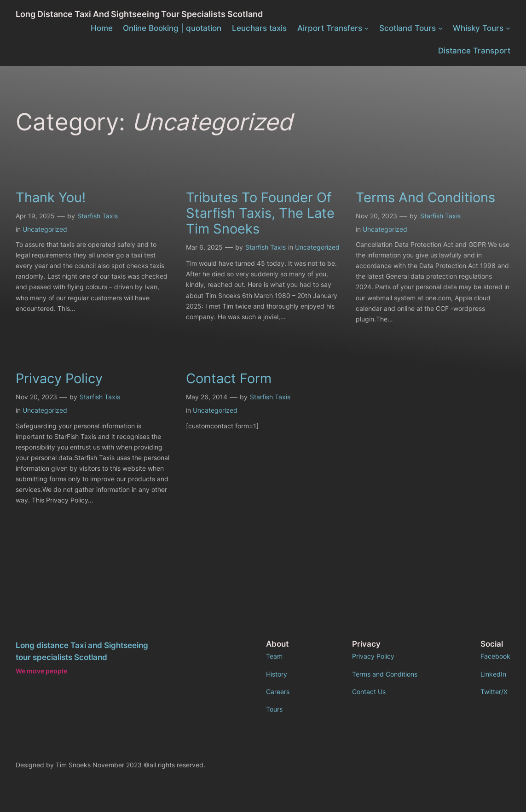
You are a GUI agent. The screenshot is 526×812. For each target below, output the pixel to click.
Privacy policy (59, 379)
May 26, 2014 (207, 397)
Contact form (229, 379)
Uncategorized (45, 229)
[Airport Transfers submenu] (366, 28)
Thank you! (51, 198)
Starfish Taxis (98, 216)
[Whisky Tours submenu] (508, 28)
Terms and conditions (425, 198)
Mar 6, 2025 (204, 247)
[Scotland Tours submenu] (440, 28)
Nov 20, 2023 (376, 216)
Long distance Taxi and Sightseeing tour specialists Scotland (139, 14)
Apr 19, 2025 (35, 216)
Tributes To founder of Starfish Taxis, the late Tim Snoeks (260, 213)
